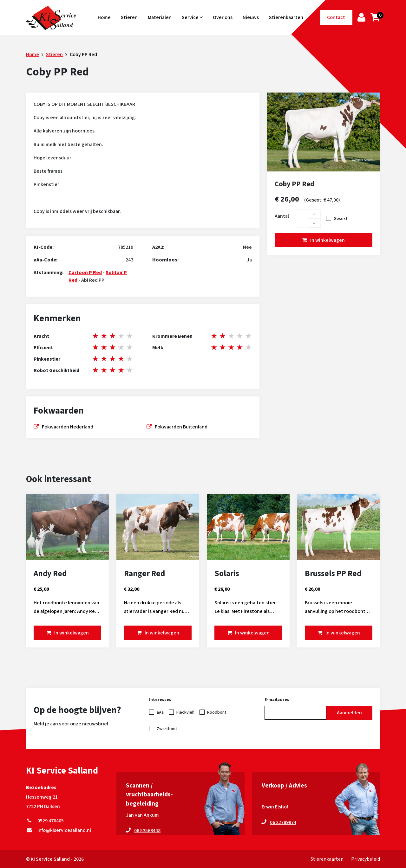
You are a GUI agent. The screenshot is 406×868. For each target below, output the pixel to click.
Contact (336, 17)
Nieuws (251, 17)
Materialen (160, 17)
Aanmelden (349, 713)
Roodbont (217, 712)
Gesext (341, 219)
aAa (160, 712)
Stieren (129, 17)
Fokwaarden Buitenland (181, 427)
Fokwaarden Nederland (68, 427)
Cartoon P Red (85, 273)
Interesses (160, 700)
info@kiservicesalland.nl (59, 830)
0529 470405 (45, 821)
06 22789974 (283, 822)
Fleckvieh (185, 712)
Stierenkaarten (286, 17)
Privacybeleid (366, 859)
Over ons (223, 17)
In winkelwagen (327, 240)
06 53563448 (147, 831)
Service (192, 17)
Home (104, 17)
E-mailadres (277, 700)
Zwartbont (167, 729)
